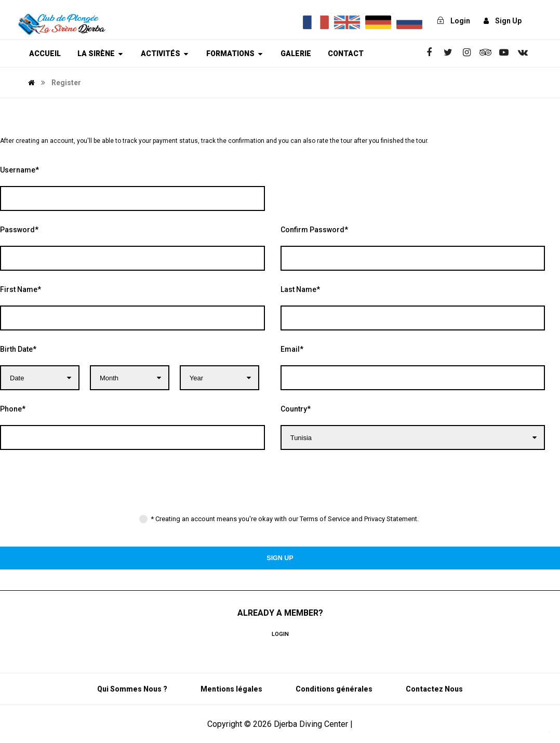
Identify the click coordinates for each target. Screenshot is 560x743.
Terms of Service (325, 519)
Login (280, 634)
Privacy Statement (391, 519)
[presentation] (79, 487)
